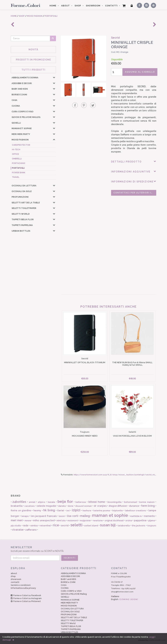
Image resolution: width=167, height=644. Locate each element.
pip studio (16, 526)
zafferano (31, 530)
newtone (98, 521)
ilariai (61, 510)
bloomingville (115, 502)
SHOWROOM (93, 6)
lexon (62, 516)
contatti (15, 582)
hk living (49, 510)
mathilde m (136, 516)
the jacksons (139, 526)
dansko (62, 506)
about (14, 573)
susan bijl (108, 525)
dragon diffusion (118, 506)
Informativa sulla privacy (23, 588)
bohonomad (130, 502)
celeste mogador (46, 506)
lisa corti (73, 516)
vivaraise (18, 530)
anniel (32, 502)
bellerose (81, 502)
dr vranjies (100, 506)
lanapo (25, 516)
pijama (152, 521)
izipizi (76, 510)
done (71, 506)
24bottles (19, 502)
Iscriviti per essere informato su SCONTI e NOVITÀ (83, 549)
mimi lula (61, 521)
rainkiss (34, 526)
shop (13, 576)
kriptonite (118, 511)
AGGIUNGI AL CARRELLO (140, 72)
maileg (85, 516)
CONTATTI (111, 6)
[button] (54, 77)
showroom (16, 579)
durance (134, 506)
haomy (37, 510)
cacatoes (30, 506)
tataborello (124, 526)
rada (26, 525)
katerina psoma (102, 511)
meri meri (17, 520)
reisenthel (45, 526)
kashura (87, 511)
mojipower (85, 521)
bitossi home (97, 502)
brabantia (17, 506)
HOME (53, 6)
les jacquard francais (44, 516)
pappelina (140, 520)
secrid (65, 525)
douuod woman (84, 506)
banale (51, 502)
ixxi (68, 511)
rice (56, 525)
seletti (76, 525)
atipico (42, 502)
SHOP (78, 6)
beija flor (65, 501)
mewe (28, 521)
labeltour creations (136, 511)
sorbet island (91, 526)
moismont (73, 521)
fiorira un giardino (21, 510)
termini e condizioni (21, 585)
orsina (129, 521)
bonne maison (147, 502)
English (125, 599)
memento (149, 516)
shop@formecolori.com (122, 592)
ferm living (148, 506)
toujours (152, 526)
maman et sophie (110, 515)
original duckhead (114, 521)
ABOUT (65, 6)
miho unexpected (44, 520)
